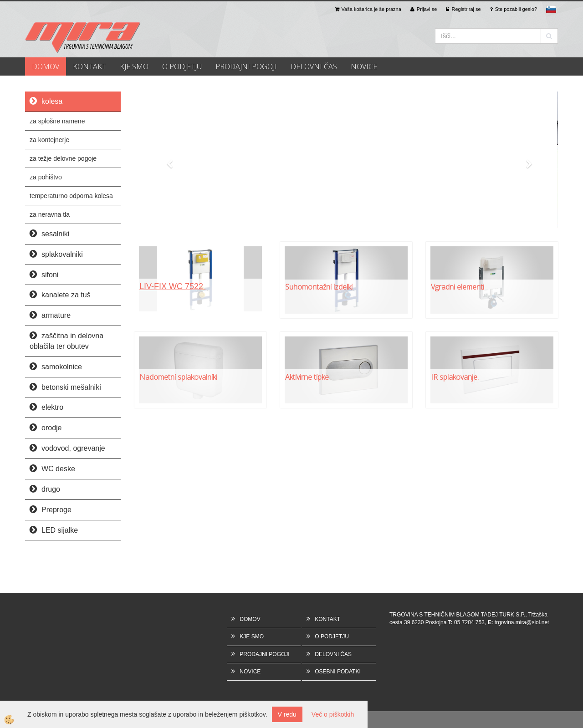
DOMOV (46, 66)
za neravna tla (50, 214)
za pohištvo (46, 177)
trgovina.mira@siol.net (522, 622)
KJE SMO (134, 66)
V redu (287, 714)
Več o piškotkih (333, 714)
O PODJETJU (182, 66)
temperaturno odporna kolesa (71, 196)
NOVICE (364, 66)
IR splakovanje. (455, 377)
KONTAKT (89, 66)
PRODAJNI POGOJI (246, 66)
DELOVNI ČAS (314, 66)
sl (551, 9)
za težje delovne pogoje (63, 158)
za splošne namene (57, 121)
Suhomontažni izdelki (319, 287)
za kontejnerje (49, 140)
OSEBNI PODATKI (338, 672)
